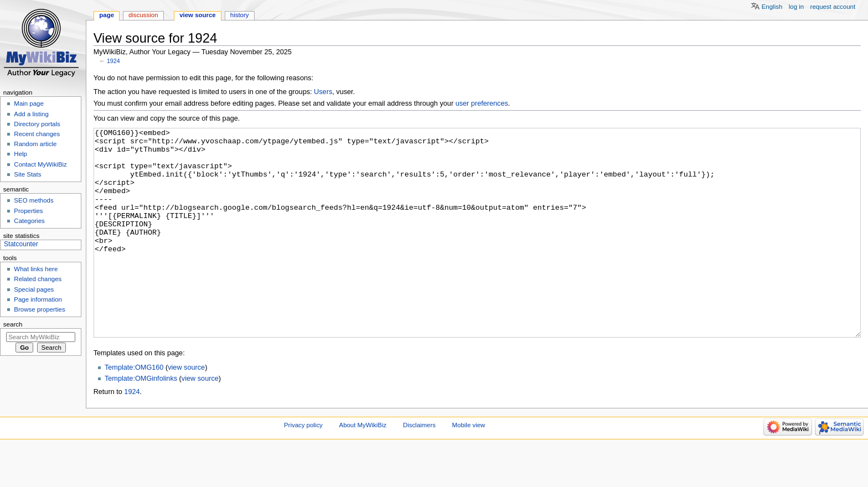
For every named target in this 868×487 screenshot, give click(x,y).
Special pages (34, 289)
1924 (113, 61)
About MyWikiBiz (363, 467)
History (240, 15)
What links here (36, 269)
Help (20, 154)
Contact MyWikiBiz (40, 164)
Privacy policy (303, 467)
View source (198, 15)
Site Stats (27, 174)
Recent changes (37, 134)
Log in (796, 7)
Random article (35, 144)
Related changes (38, 279)
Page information (38, 299)
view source (186, 409)
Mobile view (469, 467)
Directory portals (37, 124)
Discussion (143, 15)
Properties (28, 211)
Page (107, 15)
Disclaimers (419, 467)
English (772, 7)
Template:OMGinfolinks (141, 420)
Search (13, 324)
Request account (833, 7)
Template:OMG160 (134, 409)
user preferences (482, 103)
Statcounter (21, 244)
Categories (29, 221)
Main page (29, 103)
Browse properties (39, 309)
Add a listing (31, 114)
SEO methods (33, 200)
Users (323, 92)
